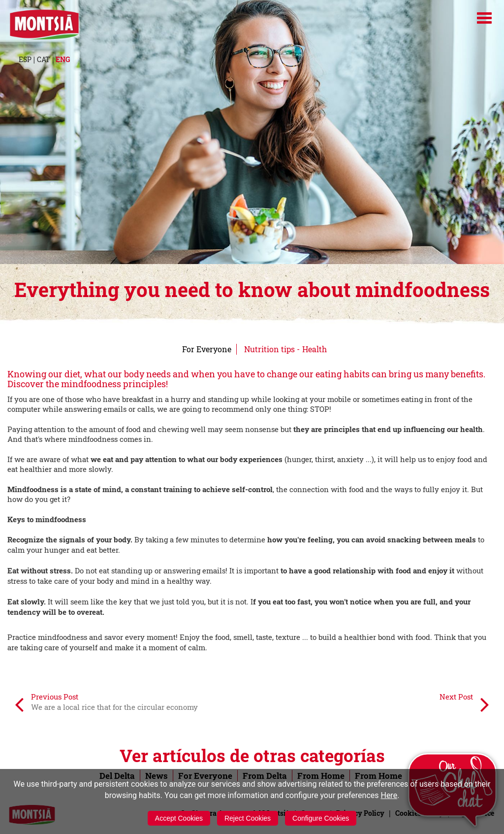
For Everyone (207, 349)
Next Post (464, 704)
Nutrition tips (269, 349)
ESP (25, 59)
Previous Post (106, 704)
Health (315, 349)
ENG (63, 59)
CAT (44, 59)
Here (389, 795)
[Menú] (484, 18)
